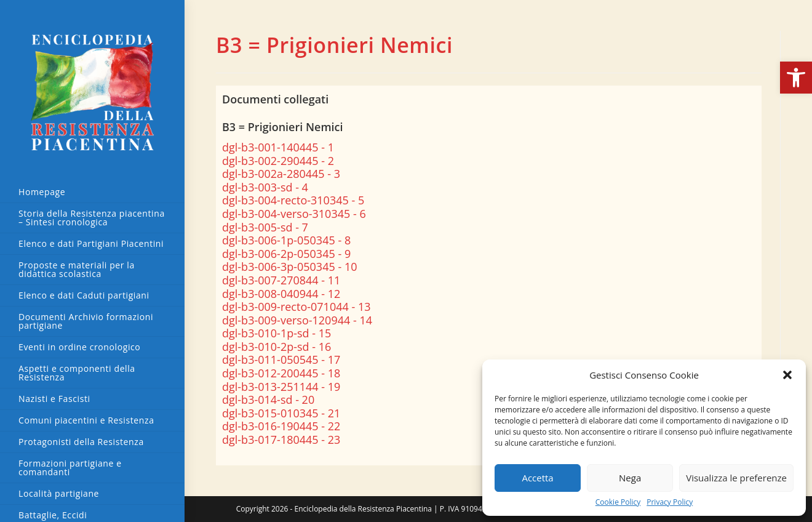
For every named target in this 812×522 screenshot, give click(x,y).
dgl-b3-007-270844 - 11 (281, 280)
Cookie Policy (618, 502)
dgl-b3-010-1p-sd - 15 (277, 333)
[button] (796, 78)
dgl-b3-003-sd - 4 (265, 187)
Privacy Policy (670, 502)
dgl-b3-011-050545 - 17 (281, 359)
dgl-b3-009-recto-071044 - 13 (297, 307)
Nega (630, 478)
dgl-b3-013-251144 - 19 (281, 387)
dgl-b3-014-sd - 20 (268, 400)
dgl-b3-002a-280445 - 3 (281, 174)
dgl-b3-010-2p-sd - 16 (277, 347)
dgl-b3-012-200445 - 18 (281, 373)
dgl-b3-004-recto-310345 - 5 (293, 200)
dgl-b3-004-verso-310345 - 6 (294, 214)
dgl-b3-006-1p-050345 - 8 (286, 240)
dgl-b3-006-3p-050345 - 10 (289, 267)
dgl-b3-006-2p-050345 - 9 (286, 254)
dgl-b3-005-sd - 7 (265, 227)
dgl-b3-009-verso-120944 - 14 (297, 320)
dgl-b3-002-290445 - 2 (278, 161)
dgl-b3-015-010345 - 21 (281, 413)
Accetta (537, 478)
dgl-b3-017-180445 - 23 (281, 440)
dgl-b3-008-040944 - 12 (281, 294)
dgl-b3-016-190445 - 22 (281, 426)
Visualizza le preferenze (736, 478)
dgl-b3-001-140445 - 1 (278, 147)
